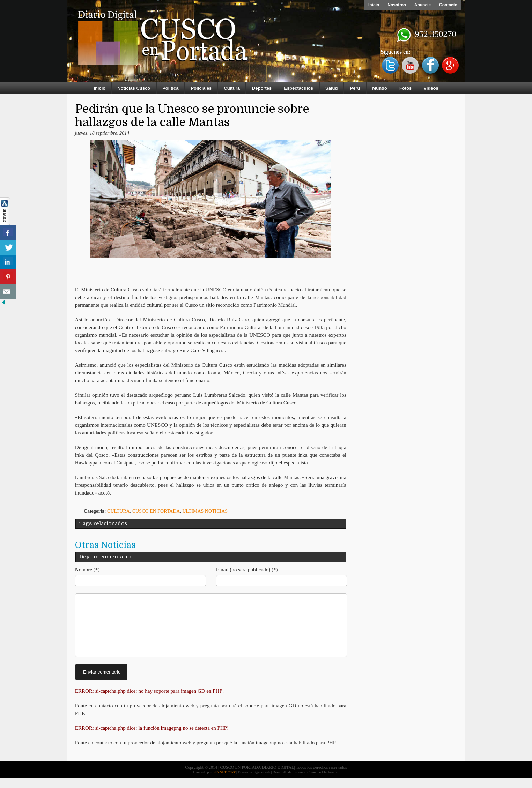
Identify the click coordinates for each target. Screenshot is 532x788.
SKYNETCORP (224, 783)
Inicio (374, 5)
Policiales (201, 88)
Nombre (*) (87, 570)
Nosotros (397, 5)
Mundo (380, 88)
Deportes (262, 88)
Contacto (448, 5)
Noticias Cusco (134, 88)
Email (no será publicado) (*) (247, 570)
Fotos (405, 88)
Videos (431, 88)
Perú (355, 88)
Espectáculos (298, 88)
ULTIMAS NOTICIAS (205, 511)
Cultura (232, 88)
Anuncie (423, 5)
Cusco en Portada (156, 511)
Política (170, 88)
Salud (331, 88)
